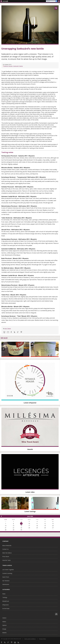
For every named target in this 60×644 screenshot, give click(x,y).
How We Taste (6, 560)
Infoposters (6, 605)
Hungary (11, 66)
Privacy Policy (42, 639)
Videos (4, 622)
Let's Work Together (8, 570)
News (4, 594)
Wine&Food (6, 601)
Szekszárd (16, 66)
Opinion (4, 625)
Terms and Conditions (30, 639)
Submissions (6, 584)
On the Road (6, 608)
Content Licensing (7, 573)
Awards (4, 633)
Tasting (21, 66)
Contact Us (5, 549)
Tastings (6, 66)
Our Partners (6, 581)
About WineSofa (7, 545)
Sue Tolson (8, 328)
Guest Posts (6, 577)
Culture (4, 618)
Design (4, 629)
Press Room (6, 556)
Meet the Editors (7, 553)
